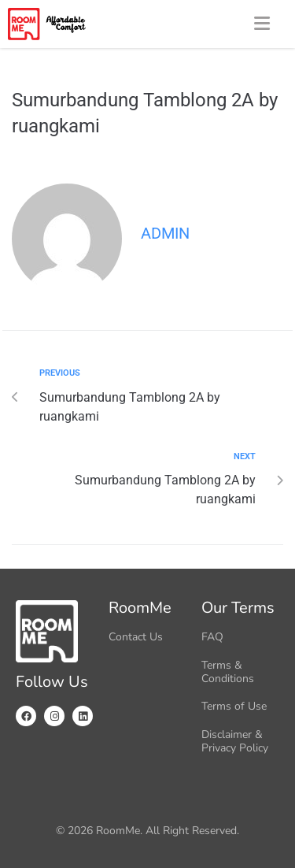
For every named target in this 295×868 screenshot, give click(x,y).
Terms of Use (234, 706)
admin (165, 233)
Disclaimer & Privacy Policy (235, 741)
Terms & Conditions (228, 672)
